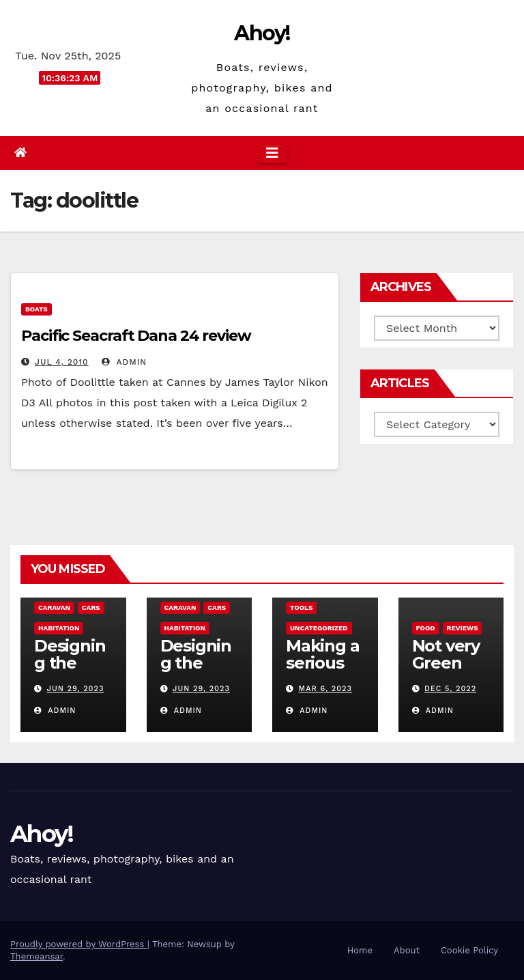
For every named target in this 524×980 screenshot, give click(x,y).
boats (37, 309)
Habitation (59, 628)
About (407, 950)
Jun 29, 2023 (76, 689)
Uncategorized (319, 628)
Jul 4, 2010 (62, 362)
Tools (301, 607)
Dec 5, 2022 (450, 689)
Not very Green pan (446, 663)
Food (426, 628)
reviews (463, 628)
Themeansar (37, 956)
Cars (91, 607)
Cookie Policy (469, 950)
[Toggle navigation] (272, 153)
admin (124, 362)
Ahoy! (262, 33)
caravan (54, 607)
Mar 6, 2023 (325, 689)
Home (360, 950)
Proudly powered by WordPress (79, 944)
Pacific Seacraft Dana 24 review (136, 336)
